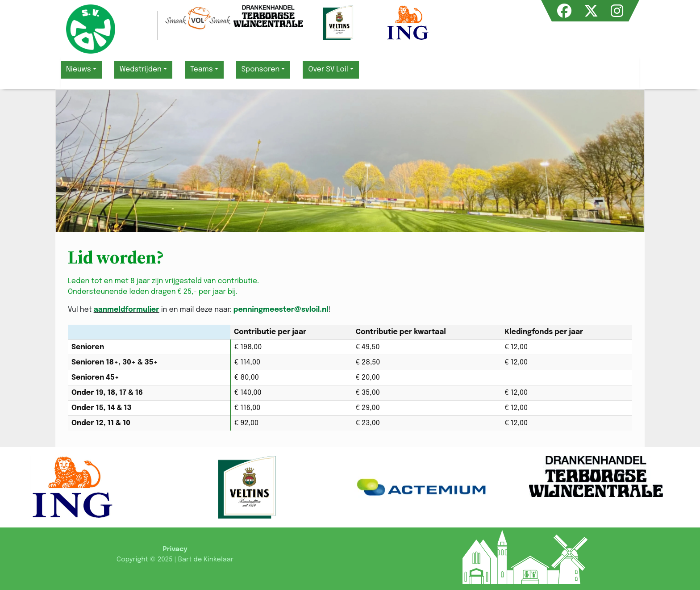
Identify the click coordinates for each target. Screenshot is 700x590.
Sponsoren (261, 69)
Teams (202, 69)
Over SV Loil (328, 69)
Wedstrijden (141, 69)
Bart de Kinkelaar (206, 560)
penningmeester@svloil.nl (281, 310)
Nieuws (79, 69)
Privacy (175, 549)
